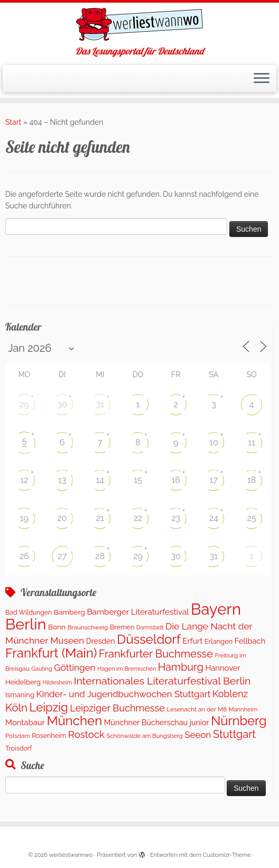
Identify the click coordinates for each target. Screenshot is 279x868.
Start (13, 122)
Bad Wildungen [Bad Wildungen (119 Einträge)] (29, 612)
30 (62, 404)
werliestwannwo (71, 855)
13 (62, 480)
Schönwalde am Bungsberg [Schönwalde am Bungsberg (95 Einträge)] (144, 736)
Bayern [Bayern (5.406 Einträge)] (216, 609)
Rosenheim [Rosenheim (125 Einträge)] (49, 735)
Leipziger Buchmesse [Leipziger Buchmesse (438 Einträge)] (117, 708)
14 (100, 480)
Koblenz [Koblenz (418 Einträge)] (230, 694)
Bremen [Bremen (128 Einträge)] (122, 627)
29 (24, 404)
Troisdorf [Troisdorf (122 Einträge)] (18, 748)
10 (214, 442)
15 (138, 480)
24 (214, 518)
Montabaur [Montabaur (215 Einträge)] (25, 722)
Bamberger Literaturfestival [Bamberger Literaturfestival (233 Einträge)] (138, 612)
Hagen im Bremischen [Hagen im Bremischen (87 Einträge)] (127, 669)
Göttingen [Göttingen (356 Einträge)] (75, 668)
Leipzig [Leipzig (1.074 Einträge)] (49, 707)
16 (176, 480)
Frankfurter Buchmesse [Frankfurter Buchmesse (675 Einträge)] (156, 654)
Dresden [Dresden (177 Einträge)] (101, 641)
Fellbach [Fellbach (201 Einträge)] (250, 641)
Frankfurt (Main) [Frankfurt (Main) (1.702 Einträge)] (51, 653)
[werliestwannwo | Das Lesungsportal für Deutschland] (139, 24)
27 (62, 556)
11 (252, 442)
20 (62, 518)
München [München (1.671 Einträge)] (74, 721)
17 (214, 480)
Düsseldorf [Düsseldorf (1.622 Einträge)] (149, 639)
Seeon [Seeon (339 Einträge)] (198, 735)
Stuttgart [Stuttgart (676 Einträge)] (234, 734)
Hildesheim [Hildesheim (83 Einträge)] (57, 682)
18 (252, 480)
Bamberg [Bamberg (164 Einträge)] (69, 612)
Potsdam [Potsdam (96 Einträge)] (18, 736)
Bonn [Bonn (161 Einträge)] (57, 627)
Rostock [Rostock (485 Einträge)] (86, 734)
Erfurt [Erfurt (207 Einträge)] (193, 641)
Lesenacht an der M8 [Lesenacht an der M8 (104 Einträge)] (197, 709)
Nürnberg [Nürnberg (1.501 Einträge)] (239, 721)
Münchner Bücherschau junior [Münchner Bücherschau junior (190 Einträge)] (157, 722)
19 (24, 518)
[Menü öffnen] (262, 79)
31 (100, 404)
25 (252, 518)
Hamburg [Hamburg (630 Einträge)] (181, 667)
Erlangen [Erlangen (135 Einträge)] (218, 641)
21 (100, 518)
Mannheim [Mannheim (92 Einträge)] (243, 709)
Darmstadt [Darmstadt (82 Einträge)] (150, 627)
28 (100, 556)
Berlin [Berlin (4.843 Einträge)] (26, 624)
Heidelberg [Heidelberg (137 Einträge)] (23, 682)
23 (176, 518)
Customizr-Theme (227, 855)
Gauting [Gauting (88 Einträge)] (42, 669)
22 (138, 518)
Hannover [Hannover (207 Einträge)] (222, 668)
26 (24, 556)
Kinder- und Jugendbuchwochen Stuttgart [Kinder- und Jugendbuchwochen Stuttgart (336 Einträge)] (124, 694)
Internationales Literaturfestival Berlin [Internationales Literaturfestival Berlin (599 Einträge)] (162, 681)
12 (24, 480)
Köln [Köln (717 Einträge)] (16, 708)
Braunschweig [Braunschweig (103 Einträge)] (88, 627)
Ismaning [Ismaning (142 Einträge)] (20, 695)
